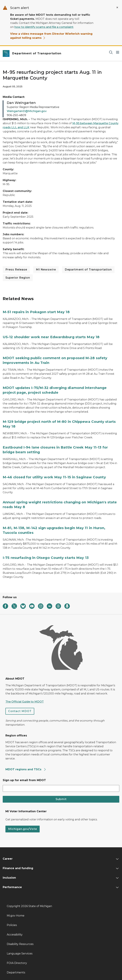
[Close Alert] (117, 7)
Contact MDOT (20, 711)
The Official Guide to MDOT (25, 702)
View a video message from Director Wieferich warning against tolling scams (51, 36)
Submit (61, 799)
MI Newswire (46, 270)
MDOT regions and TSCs (26, 769)
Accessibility (15, 935)
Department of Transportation (88, 270)
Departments (16, 972)
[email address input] (61, 788)
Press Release (16, 270)
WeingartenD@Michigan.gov (27, 111)
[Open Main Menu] (118, 52)
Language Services (20, 954)
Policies (12, 925)
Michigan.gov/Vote (23, 829)
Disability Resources (20, 944)
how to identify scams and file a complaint (44, 27)
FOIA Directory (17, 963)
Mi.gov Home (16, 916)
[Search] (111, 52)
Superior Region (18, 278)
